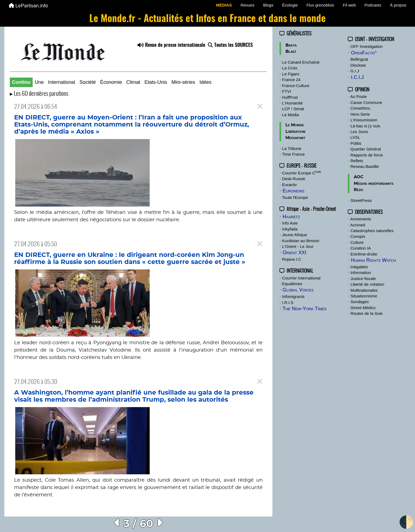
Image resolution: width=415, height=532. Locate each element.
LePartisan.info (28, 6)
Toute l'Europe (295, 197)
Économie (111, 82)
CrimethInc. (361, 108)
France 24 (291, 80)
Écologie (290, 5)
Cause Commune (366, 102)
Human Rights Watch (373, 260)
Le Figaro (291, 74)
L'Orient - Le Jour (298, 246)
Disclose (358, 65)
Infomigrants (293, 296)
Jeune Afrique (295, 235)
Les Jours (359, 132)
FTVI (287, 91)
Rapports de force (367, 155)
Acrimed (358, 225)
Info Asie (290, 223)
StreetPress (361, 200)
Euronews (293, 191)
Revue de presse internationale (171, 45)
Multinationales (364, 290)
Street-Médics (363, 308)
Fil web (349, 5)
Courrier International (301, 278)
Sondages (360, 302)
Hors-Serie (360, 114)
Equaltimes (292, 284)
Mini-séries (183, 82)
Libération (295, 132)
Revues (248, 5)
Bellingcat (359, 59)
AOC (359, 177)
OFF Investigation (367, 46)
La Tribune (292, 148)
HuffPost (290, 97)
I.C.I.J (357, 77)
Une (39, 82)
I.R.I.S (288, 302)
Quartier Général (366, 149)
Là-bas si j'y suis (365, 126)
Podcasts (373, 5)
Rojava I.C (292, 259)
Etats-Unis (156, 82)
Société (88, 82)
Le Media (291, 115)
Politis (356, 143)
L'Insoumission (364, 120)
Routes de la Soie (367, 313)
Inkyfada (290, 229)
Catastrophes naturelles (372, 231)
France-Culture (296, 86)
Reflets (357, 161)
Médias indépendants (374, 184)
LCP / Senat (293, 109)
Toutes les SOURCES (230, 45)
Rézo (358, 190)
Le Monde (295, 125)
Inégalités (359, 267)
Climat (133, 82)
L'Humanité (292, 103)
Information (361, 273)
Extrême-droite (364, 254)
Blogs (268, 5)
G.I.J (355, 71)
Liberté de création (367, 284)
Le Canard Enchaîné (301, 62)
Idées (205, 82)
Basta (291, 45)
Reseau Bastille (365, 166)
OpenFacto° (364, 53)
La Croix (290, 68)
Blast (291, 52)
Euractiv (290, 185)
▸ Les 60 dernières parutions (39, 94)
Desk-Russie (294, 179)
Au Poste (359, 96)
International (62, 82)
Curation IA (361, 248)
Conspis (358, 236)
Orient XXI (294, 253)
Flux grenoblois (320, 5)
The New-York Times (305, 309)
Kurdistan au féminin (301, 241)
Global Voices (298, 290)
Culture (357, 242)
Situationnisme (364, 296)
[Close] (260, 107)
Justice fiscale (363, 279)
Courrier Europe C (302, 173)
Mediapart (295, 138)
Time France (293, 154)
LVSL (355, 137)
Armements (361, 219)
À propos (398, 5)
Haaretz (291, 217)
